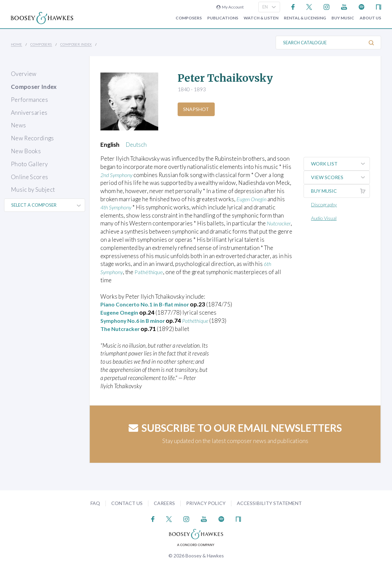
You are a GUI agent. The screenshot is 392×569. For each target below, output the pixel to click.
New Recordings (32, 138)
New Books (26, 151)
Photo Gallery (29, 164)
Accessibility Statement (269, 503)
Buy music (343, 18)
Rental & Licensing (305, 18)
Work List (341, 164)
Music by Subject (33, 189)
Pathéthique (152, 272)
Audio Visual (325, 218)
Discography (325, 204)
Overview (24, 74)
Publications (223, 18)
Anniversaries (29, 113)
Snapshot (197, 109)
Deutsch (136, 145)
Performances (29, 100)
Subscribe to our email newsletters (235, 428)
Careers (164, 503)
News (18, 125)
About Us (370, 18)
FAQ (95, 503)
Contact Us (127, 503)
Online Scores (29, 177)
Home (17, 44)
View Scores (341, 177)
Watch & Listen (261, 18)
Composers (189, 18)
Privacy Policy (206, 503)
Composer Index (76, 44)
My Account (230, 7)
